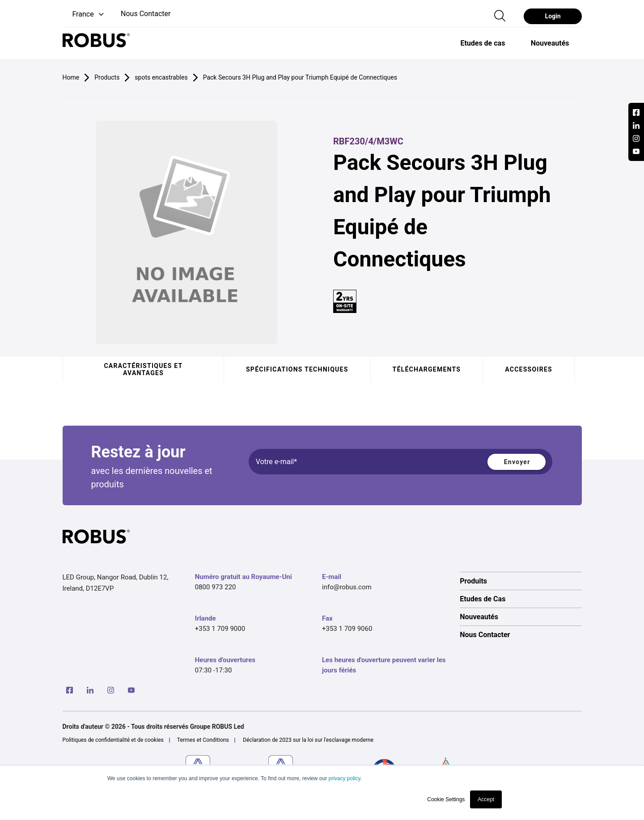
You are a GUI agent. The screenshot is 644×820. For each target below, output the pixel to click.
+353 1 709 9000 (220, 629)
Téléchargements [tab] (426, 369)
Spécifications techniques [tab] (297, 369)
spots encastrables (161, 77)
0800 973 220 (216, 587)
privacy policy (344, 778)
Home (71, 77)
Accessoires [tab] (529, 369)
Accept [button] (486, 799)
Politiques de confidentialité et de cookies (113, 740)
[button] (84, 15)
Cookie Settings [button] (446, 799)
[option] (482, 43)
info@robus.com (347, 587)
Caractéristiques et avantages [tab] (143, 369)
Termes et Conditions (203, 740)
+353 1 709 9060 (347, 629)
